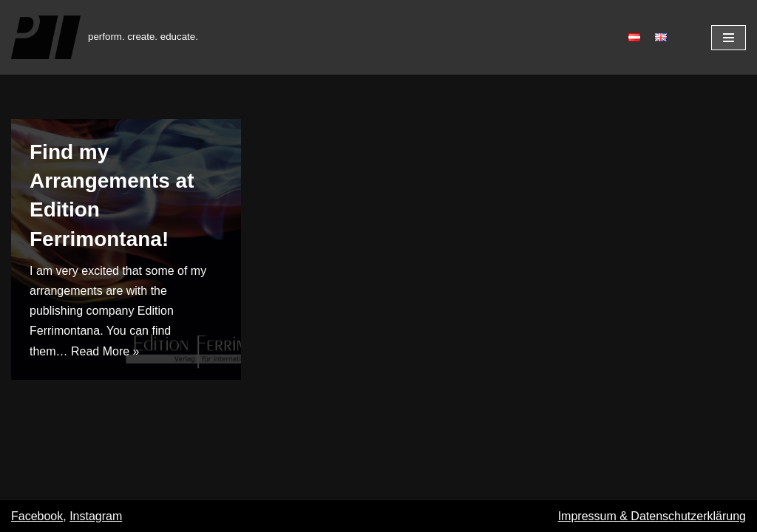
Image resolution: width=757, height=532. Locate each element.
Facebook (37, 516)
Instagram (96, 516)
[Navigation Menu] (729, 38)
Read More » (105, 351)
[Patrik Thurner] (105, 37)
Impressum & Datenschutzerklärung (652, 516)
